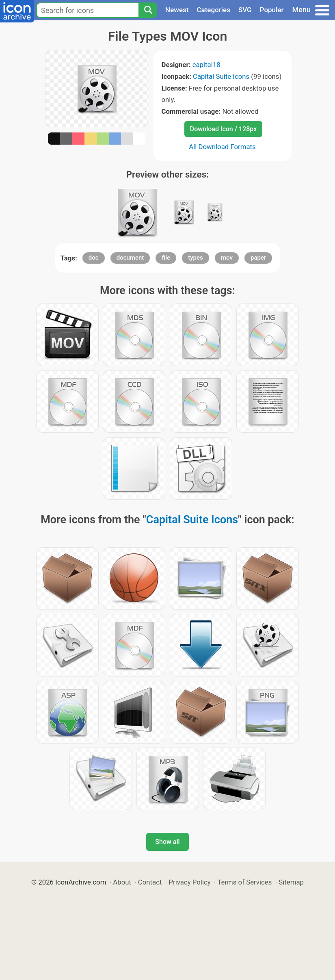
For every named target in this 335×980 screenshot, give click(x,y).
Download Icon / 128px (223, 129)
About (122, 882)
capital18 (206, 65)
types (196, 258)
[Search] (148, 10)
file (166, 258)
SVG (245, 10)
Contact (150, 882)
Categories (213, 10)
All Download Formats (222, 147)
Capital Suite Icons (221, 76)
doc (94, 258)
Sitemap (291, 882)
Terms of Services (244, 882)
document (130, 258)
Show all (167, 842)
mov (227, 258)
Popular (272, 10)
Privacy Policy (189, 882)
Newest (177, 10)
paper (258, 258)
